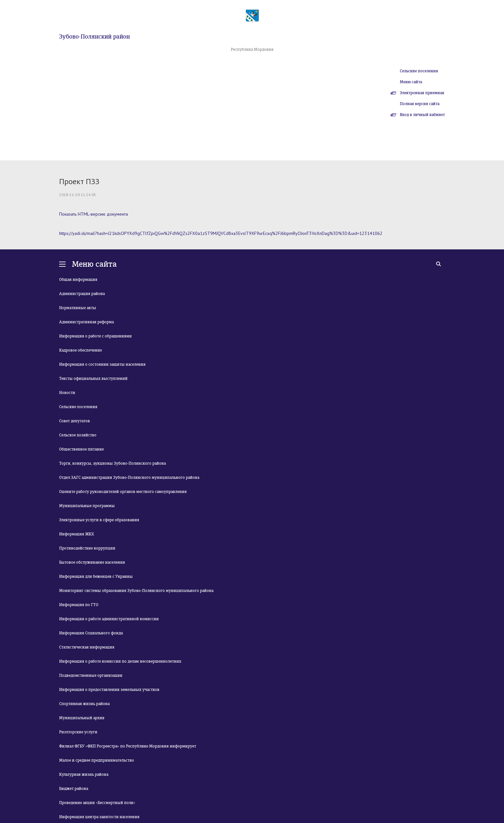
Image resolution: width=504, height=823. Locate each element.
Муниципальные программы (87, 506)
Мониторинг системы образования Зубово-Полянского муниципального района (136, 591)
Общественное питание (81, 449)
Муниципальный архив (82, 718)
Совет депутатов (75, 421)
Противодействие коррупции (87, 548)
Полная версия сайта (420, 104)
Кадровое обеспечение (81, 350)
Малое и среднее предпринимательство (97, 760)
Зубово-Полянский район (94, 37)
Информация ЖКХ (76, 534)
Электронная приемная (422, 93)
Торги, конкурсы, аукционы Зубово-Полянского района (113, 463)
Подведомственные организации (91, 675)
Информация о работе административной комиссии (109, 619)
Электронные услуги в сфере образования (99, 520)
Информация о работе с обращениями (95, 336)
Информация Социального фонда (91, 633)
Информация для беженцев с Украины (96, 577)
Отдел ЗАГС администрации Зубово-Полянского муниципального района (129, 478)
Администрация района (82, 294)
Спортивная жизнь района (84, 704)
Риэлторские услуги (78, 732)
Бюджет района (74, 789)
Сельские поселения (419, 71)
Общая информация (78, 280)
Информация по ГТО (79, 605)
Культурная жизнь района (84, 774)
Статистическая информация (87, 647)
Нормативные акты (78, 308)
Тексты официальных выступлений (93, 379)
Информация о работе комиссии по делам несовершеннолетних (120, 661)
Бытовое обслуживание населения (92, 562)
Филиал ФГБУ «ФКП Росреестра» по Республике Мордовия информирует (128, 746)
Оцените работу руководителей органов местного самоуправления (123, 492)
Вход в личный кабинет (422, 115)
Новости (67, 393)
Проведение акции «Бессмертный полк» (97, 803)
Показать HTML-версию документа (94, 214)
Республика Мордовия (252, 49)
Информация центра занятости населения (99, 817)
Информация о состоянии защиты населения (102, 364)
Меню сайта (411, 82)
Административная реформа (86, 322)
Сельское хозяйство (78, 435)
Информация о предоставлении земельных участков (109, 690)
